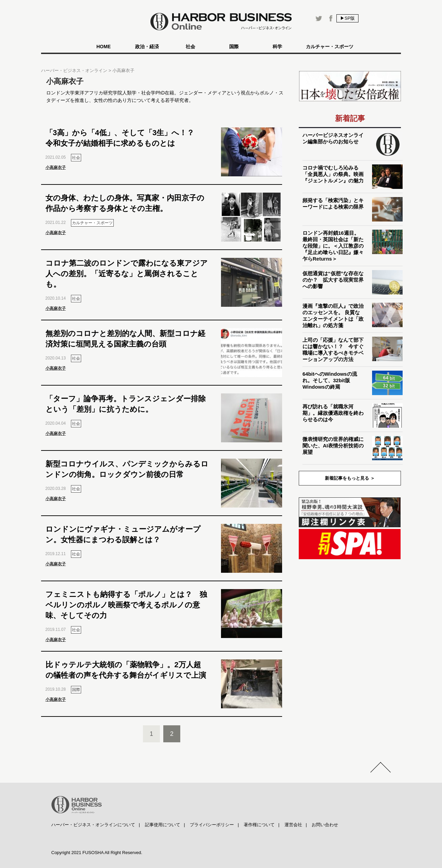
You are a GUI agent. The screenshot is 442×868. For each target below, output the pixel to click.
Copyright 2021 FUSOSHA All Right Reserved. (97, 853)
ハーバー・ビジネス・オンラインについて (93, 825)
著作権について (259, 825)
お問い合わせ (325, 825)
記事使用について (163, 825)
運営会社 (293, 825)
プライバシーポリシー (212, 825)
